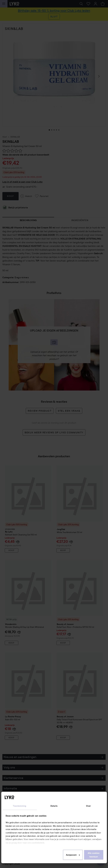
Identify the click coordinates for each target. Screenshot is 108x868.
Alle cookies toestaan (94, 855)
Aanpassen (73, 855)
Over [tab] (88, 806)
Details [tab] (54, 806)
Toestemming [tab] (20, 806)
